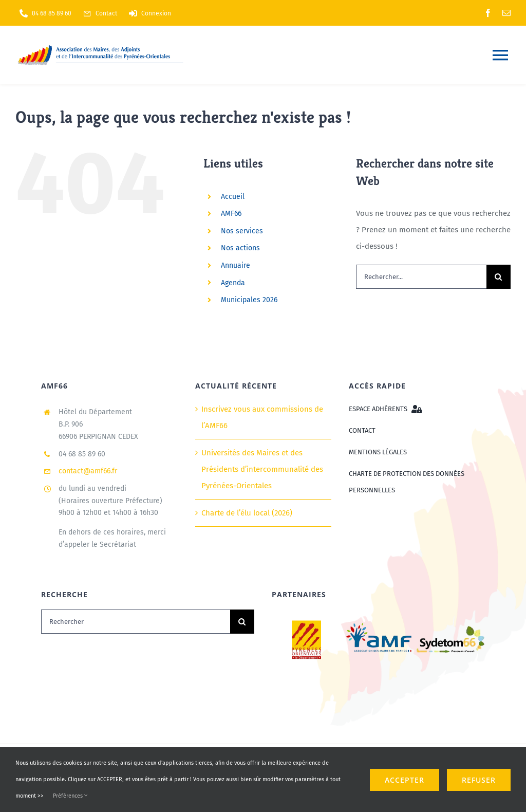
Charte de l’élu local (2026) (247, 513)
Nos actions (240, 248)
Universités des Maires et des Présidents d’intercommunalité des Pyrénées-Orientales (262, 469)
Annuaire (236, 265)
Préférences (70, 796)
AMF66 (231, 214)
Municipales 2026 (249, 300)
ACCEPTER (405, 780)
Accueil (233, 197)
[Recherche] (499, 277)
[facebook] (488, 13)
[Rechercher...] (421, 277)
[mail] (506, 13)
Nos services (242, 231)
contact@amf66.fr (88, 471)
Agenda (233, 283)
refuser (479, 780)
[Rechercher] (136, 622)
